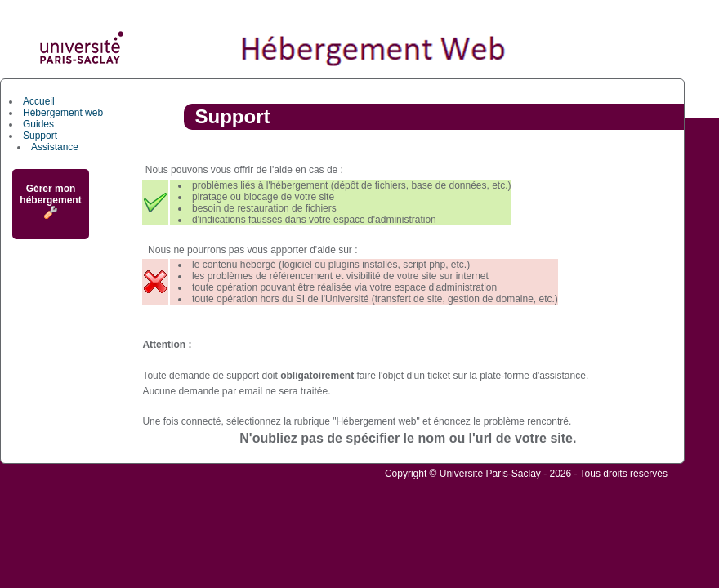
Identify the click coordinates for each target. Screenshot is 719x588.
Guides (38, 124)
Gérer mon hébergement (50, 201)
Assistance (55, 147)
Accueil (39, 101)
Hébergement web (63, 113)
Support (40, 136)
